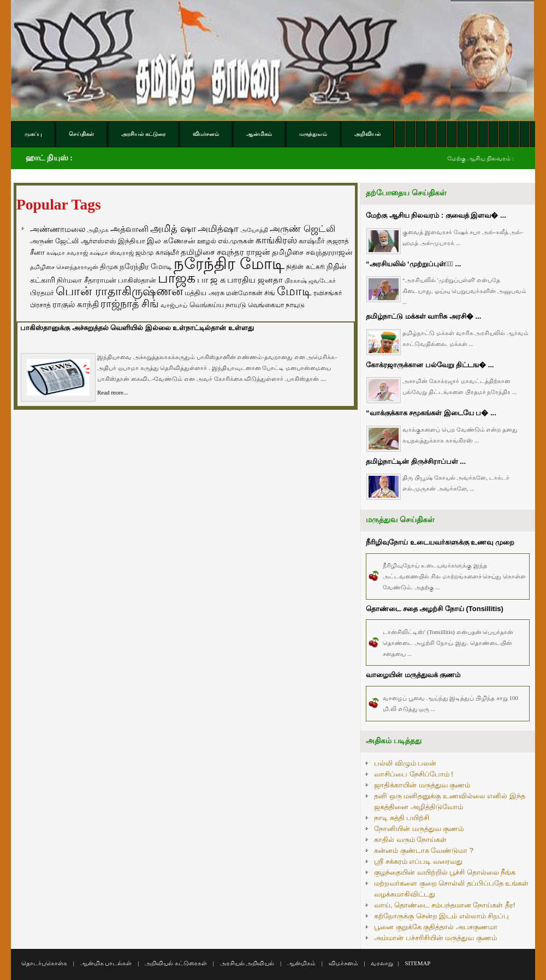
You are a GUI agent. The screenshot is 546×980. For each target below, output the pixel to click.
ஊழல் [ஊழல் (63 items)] (207, 241)
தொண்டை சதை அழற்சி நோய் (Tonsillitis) (435, 609)
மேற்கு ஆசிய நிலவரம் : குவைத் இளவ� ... (436, 215)
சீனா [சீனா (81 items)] (37, 252)
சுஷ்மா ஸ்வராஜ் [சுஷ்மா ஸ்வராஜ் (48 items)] (112, 253)
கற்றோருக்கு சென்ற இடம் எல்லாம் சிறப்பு (441, 916)
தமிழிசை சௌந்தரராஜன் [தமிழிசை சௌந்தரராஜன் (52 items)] (64, 267)
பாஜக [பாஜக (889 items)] (177, 278)
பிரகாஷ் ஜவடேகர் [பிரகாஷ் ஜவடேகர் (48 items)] (310, 280)
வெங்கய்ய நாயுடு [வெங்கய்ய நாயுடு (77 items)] (218, 305)
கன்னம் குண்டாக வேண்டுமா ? (424, 850)
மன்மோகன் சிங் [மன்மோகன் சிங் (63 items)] (251, 293)
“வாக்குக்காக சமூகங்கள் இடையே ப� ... (431, 413)
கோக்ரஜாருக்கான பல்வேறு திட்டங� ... (430, 365)
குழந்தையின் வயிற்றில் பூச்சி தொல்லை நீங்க (445, 872)
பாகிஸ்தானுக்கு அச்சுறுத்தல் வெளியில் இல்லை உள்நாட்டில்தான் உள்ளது (137, 328)
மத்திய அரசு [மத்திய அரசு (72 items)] (204, 293)
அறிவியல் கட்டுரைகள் (176, 963)
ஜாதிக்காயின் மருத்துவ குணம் (422, 785)
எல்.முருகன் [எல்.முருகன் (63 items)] (236, 241)
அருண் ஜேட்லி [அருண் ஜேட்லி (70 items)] (54, 241)
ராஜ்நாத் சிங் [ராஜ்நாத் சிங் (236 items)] (130, 304)
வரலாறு (382, 963)
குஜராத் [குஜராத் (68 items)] (338, 241)
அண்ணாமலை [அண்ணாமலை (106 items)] (58, 229)
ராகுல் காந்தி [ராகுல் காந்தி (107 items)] (76, 304)
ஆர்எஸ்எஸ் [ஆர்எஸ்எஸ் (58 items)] (99, 241)
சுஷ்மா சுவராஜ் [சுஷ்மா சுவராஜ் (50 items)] (67, 253)
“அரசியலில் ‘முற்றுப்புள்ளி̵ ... (413, 264)
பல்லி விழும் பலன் (405, 763)
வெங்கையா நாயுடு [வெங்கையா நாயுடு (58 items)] (276, 305)
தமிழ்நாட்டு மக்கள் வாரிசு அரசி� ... (423, 316)
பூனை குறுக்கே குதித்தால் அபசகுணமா (436, 927)
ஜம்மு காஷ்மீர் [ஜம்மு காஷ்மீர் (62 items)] (157, 253)
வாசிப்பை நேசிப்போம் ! (414, 774)
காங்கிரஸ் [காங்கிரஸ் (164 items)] (276, 240)
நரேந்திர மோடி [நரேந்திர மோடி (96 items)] (146, 266)
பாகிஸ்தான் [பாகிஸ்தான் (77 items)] (137, 280)
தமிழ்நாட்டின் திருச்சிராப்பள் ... (416, 461)
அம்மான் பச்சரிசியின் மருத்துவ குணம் (435, 938)
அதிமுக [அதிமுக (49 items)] (98, 230)
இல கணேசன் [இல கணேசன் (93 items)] (171, 241)
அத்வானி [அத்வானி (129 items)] (129, 229)
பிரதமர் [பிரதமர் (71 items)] (42, 293)
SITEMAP (417, 963)
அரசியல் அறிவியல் (247, 963)
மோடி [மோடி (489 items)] (294, 291)
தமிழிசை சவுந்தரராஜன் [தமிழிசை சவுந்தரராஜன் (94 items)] (312, 252)
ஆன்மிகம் (301, 963)
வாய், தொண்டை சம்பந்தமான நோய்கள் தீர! (445, 905)
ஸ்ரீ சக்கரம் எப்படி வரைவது (418, 861)
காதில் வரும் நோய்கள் (410, 839)
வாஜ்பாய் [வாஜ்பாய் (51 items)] (174, 305)
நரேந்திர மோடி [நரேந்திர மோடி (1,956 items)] (229, 263)
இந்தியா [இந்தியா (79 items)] (132, 241)
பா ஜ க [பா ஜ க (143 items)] (211, 279)
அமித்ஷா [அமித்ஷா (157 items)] (218, 229)
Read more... (112, 392)
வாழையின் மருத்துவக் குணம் (413, 675)
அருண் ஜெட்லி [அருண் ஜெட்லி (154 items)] (302, 229)
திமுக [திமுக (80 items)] (109, 267)
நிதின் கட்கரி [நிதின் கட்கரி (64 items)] (305, 267)
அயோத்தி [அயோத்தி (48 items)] (254, 230)
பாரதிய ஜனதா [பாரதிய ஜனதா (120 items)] (255, 280)
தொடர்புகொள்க (44, 963)
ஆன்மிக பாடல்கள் (106, 963)
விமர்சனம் (343, 963)
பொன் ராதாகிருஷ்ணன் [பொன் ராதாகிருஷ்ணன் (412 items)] (119, 291)
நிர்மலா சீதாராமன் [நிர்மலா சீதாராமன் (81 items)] (87, 280)
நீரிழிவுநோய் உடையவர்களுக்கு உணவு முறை (440, 542)
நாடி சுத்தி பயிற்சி (402, 818)
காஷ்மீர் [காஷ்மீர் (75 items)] (312, 241)
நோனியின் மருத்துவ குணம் (419, 829)
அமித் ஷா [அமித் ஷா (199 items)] (173, 229)
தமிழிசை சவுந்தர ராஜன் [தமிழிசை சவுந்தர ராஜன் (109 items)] (225, 252)
